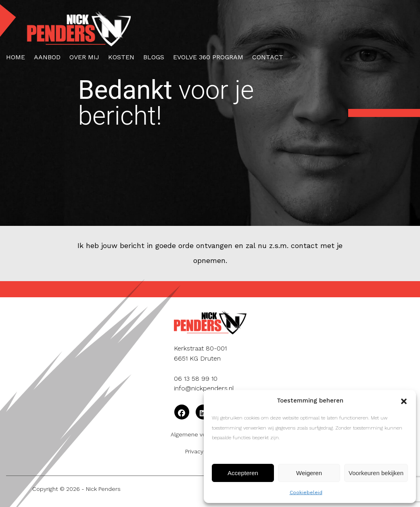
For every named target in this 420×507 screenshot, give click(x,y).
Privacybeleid (203, 451)
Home (16, 57)
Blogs (154, 57)
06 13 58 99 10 (196, 379)
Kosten (121, 57)
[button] (404, 401)
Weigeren (309, 473)
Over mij (84, 57)
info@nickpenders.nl (204, 388)
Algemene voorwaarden (203, 434)
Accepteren (243, 473)
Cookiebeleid (306, 492)
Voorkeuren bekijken (376, 473)
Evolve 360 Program (208, 57)
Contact (268, 57)
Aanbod (47, 57)
